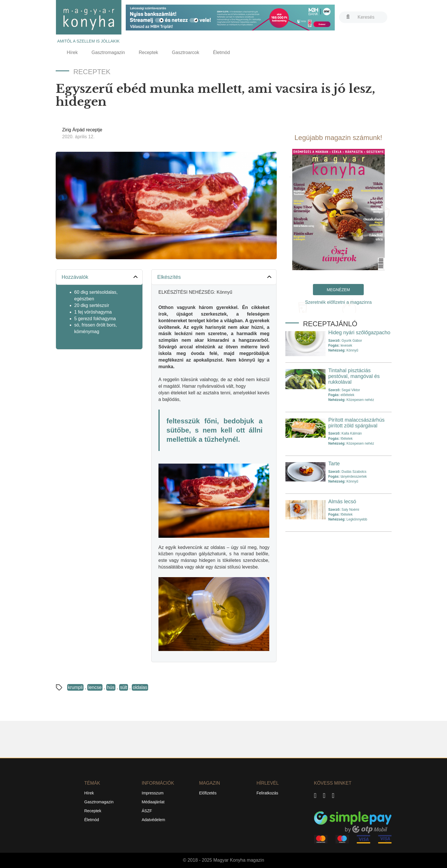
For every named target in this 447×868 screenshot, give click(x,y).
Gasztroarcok (186, 52)
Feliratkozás (267, 793)
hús (111, 687)
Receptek (148, 52)
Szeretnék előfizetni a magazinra (338, 302)
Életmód (221, 52)
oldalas (140, 687)
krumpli (76, 687)
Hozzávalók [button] (100, 277)
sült (124, 687)
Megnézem (338, 290)
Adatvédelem (154, 820)
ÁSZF (147, 811)
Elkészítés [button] (215, 277)
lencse (95, 687)
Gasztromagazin (108, 52)
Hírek (72, 52)
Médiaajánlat (153, 802)
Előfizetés (208, 793)
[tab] (99, 277)
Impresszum (153, 793)
